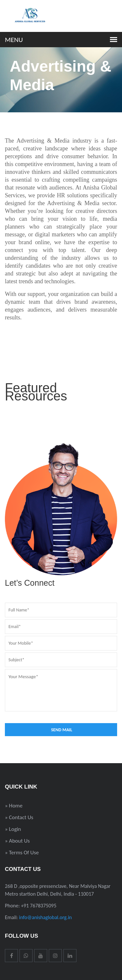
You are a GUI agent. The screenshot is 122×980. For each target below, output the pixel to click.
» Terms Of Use (22, 853)
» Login (13, 829)
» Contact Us (19, 817)
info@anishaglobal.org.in (46, 917)
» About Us (17, 841)
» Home (14, 806)
